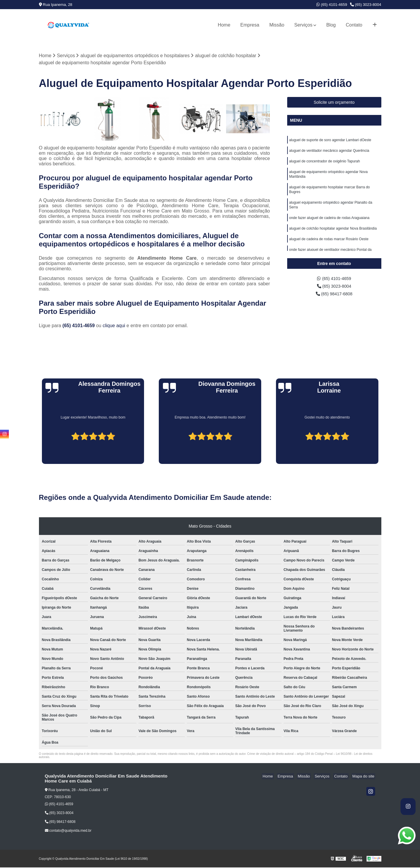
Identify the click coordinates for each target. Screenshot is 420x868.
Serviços (303, 25)
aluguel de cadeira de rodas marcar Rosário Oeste (329, 246)
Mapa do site (364, 777)
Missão (277, 25)
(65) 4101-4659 (332, 5)
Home (224, 25)
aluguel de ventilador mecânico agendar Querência (329, 152)
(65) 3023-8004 (366, 5)
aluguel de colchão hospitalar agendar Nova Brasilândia (333, 235)
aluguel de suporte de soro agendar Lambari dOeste (330, 141)
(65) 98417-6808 (334, 296)
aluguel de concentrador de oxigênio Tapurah (325, 163)
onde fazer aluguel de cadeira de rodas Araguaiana (329, 224)
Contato (354, 25)
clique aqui (114, 326)
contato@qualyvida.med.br (68, 831)
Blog (331, 25)
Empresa (250, 25)
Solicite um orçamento (334, 103)
